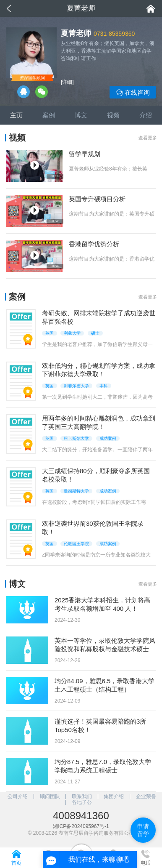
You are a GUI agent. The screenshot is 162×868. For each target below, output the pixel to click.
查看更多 (148, 138)
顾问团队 (50, 796)
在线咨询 (133, 93)
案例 (49, 115)
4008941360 (81, 816)
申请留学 (143, 830)
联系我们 (82, 796)
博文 (81, 115)
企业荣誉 (146, 796)
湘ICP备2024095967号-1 (81, 826)
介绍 (146, 115)
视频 (113, 115)
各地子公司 (82, 802)
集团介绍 (114, 796)
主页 (16, 115)
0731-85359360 (114, 34)
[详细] (67, 82)
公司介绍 (18, 796)
